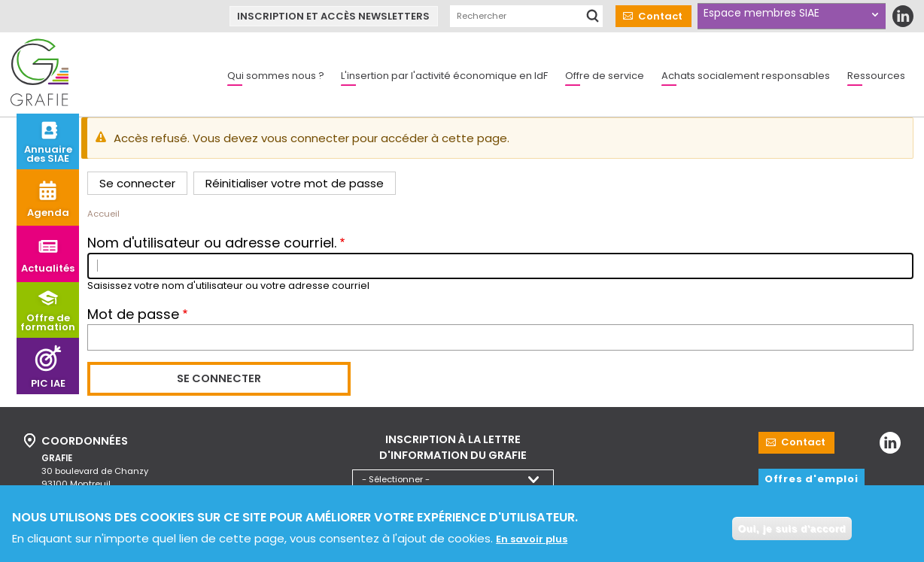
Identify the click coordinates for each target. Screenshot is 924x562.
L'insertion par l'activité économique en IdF (444, 76)
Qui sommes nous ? (276, 76)
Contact (660, 16)
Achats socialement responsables (746, 76)
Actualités (48, 268)
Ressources (876, 76)
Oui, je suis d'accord (792, 534)
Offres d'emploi (812, 479)
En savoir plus (532, 544)
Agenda (48, 213)
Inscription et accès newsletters (333, 16)
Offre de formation (48, 322)
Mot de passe (133, 314)
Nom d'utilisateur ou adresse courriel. (212, 243)
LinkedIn (903, 16)
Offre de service (605, 76)
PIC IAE (48, 383)
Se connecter (137, 183)
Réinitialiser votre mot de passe (295, 183)
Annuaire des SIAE (48, 154)
